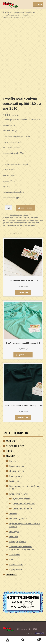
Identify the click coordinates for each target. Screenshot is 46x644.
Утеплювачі (15, 555)
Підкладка (14, 532)
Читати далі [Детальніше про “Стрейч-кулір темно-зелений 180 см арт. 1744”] (23, 417)
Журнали (11, 441)
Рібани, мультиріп (18, 542)
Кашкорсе (14, 481)
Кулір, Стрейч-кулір (28, 12)
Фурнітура (11, 574)
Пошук (23, 640)
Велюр (13, 461)
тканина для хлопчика (19, 223)
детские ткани (32, 217)
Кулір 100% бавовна (22, 499)
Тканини (16, 12)
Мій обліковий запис (8, 640)
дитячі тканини (9, 220)
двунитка (23, 217)
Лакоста (13, 514)
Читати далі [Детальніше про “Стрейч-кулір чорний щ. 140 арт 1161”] (23, 292)
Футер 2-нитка (16, 565)
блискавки (14, 217)
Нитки (9, 451)
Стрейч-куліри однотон (13, 15)
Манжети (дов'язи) (18, 519)
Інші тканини (16, 476)
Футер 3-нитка (16, 569)
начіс (24, 220)
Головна (8, 12)
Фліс (12, 559)
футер (22, 225)
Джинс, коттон (17, 471)
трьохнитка (14, 225)
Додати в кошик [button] (23, 355)
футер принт (30, 225)
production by (35, 633)
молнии (18, 220)
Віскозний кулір (17, 466)
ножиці (30, 220)
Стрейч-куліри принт (23, 509)
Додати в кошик (25, 208)
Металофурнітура (15, 446)
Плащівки (14, 537)
